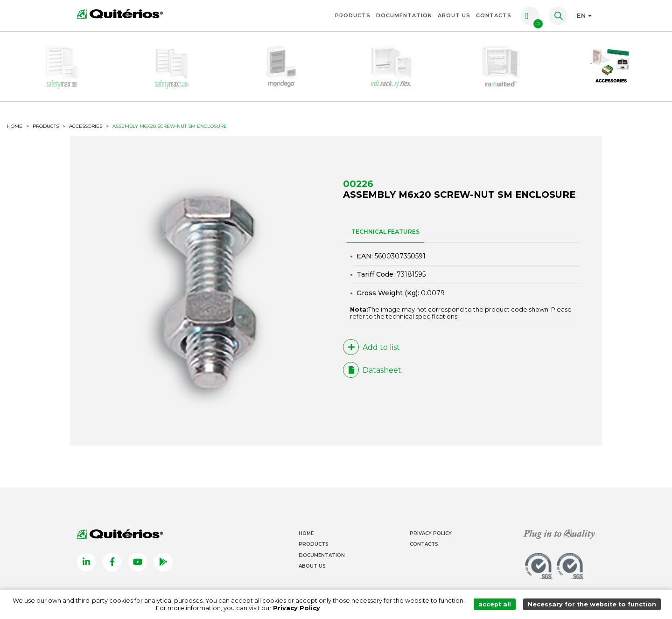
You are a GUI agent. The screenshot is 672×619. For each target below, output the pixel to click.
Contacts (494, 15)
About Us (454, 15)
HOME (15, 126)
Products (353, 15)
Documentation (404, 15)
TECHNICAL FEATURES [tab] (385, 232)
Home (306, 533)
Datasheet (372, 370)
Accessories (86, 126)
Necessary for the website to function (592, 604)
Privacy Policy (431, 533)
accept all (495, 604)
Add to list (371, 347)
